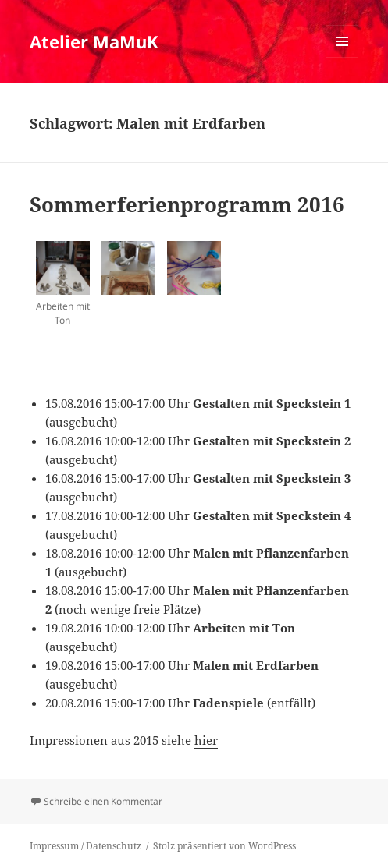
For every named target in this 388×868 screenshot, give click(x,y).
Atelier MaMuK (94, 41)
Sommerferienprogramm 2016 (187, 204)
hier (206, 740)
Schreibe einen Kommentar (103, 801)
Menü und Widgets (342, 57)
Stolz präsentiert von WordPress (224, 846)
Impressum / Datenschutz (85, 846)
